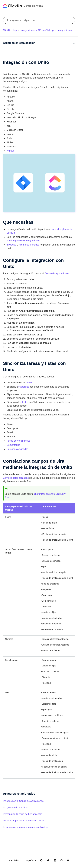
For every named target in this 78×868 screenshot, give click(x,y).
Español (31, 860)
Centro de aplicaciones (57, 273)
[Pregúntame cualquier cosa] (39, 20)
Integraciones (65, 30)
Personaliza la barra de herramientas (23, 814)
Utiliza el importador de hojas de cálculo (24, 821)
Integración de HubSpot (16, 808)
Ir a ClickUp (14, 860)
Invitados (11, 245)
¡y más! (10, 151)
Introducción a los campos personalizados (25, 827)
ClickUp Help (10, 30)
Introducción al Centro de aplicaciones (23, 801)
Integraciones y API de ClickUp (37, 30)
